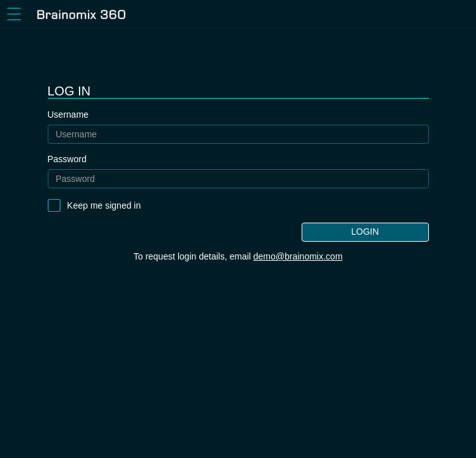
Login (365, 232)
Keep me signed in (104, 205)
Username (68, 114)
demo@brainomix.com (298, 256)
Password (67, 159)
